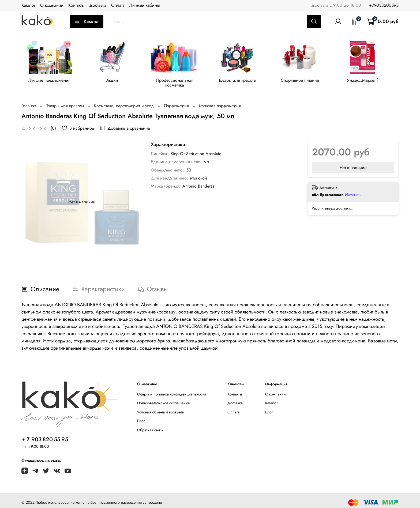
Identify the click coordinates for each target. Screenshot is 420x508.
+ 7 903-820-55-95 (45, 435)
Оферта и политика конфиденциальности (172, 390)
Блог (141, 417)
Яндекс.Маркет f (370, 81)
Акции (114, 81)
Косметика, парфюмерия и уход (124, 102)
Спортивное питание (306, 81)
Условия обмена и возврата (160, 408)
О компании (52, 5)
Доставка (98, 5)
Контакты (76, 5)
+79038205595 (384, 5)
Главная (29, 102)
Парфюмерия (176, 102)
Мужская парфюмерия (220, 102)
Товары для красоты (242, 81)
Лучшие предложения (50, 81)
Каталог (28, 5)
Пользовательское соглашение (163, 399)
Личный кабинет (145, 5)
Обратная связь (150, 426)
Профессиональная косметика (178, 81)
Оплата (118, 5)
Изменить (353, 190)
